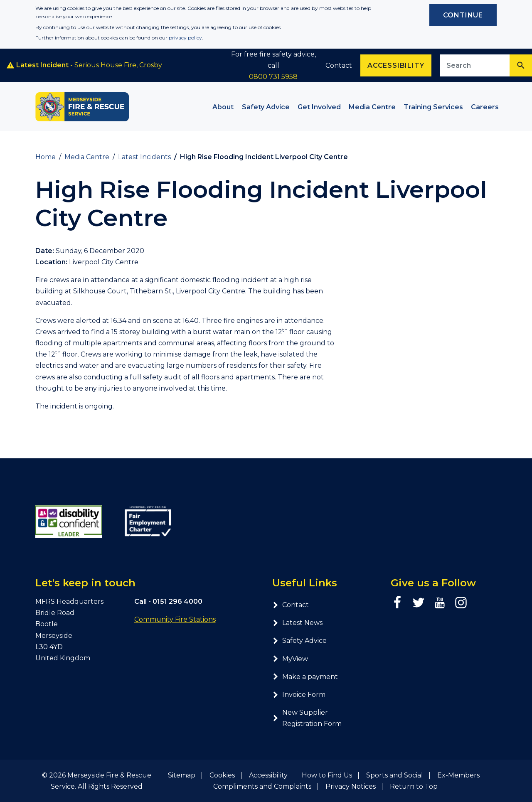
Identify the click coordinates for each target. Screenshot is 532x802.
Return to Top (414, 786)
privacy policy (185, 38)
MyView (290, 659)
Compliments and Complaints (262, 786)
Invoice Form (299, 695)
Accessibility (268, 775)
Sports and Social (395, 775)
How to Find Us (327, 775)
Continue (463, 15)
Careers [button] (485, 107)
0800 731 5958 (273, 77)
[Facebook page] (397, 603)
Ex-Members (458, 775)
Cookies (222, 775)
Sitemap (182, 775)
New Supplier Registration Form (307, 718)
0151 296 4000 (177, 601)
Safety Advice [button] (266, 107)
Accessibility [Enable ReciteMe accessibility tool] (396, 65)
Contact (339, 65)
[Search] (521, 65)
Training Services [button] (433, 107)
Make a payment (305, 677)
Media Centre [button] (372, 107)
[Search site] (475, 65)
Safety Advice (299, 641)
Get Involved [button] (319, 107)
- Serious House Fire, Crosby (84, 65)
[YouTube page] (440, 603)
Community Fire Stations (175, 619)
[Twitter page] (419, 603)
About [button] (223, 107)
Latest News (297, 623)
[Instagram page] (461, 603)
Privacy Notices (351, 786)
